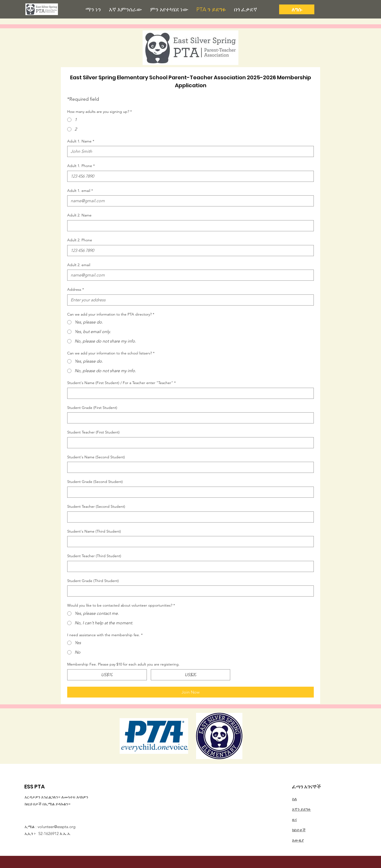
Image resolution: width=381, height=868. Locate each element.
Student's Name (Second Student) (96, 457)
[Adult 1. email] (189, 201)
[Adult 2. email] (189, 275)
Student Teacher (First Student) (93, 432)
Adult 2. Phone (80, 240)
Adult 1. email (80, 191)
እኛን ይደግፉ (301, 809)
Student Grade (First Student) (92, 408)
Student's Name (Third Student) (94, 531)
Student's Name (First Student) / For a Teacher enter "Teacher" (121, 383)
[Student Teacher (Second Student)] (189, 517)
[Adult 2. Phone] (189, 251)
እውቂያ (298, 840)
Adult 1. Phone (81, 166)
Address (76, 290)
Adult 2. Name (79, 215)
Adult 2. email (79, 265)
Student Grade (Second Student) (95, 482)
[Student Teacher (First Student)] (189, 443)
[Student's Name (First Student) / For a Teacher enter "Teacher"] (189, 393)
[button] (93, 9)
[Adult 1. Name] (189, 151)
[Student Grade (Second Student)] (189, 492)
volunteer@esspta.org (56, 827)
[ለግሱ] (297, 9)
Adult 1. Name (81, 141)
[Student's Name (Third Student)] (189, 542)
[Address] (189, 300)
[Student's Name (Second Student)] (189, 467)
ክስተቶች (299, 830)
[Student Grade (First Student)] (189, 418)
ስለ (294, 799)
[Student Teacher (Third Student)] (189, 566)
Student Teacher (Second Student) (96, 506)
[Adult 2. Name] (189, 226)
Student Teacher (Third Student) (94, 556)
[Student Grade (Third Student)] (189, 591)
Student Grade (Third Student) (93, 581)
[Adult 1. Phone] (189, 176)
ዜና (294, 819)
